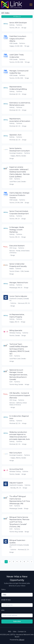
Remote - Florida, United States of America (19, 252)
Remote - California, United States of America (18, 404)
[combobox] (17, 595)
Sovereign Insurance (16, 153)
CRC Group (13, 248)
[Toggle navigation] (31, 5)
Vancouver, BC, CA (24, 303)
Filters (17, 17)
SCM (11, 179)
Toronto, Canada (15, 336)
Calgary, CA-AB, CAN (16, 46)
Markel (12, 269)
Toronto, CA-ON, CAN (16, 62)
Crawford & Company (16, 485)
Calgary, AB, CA (14, 322)
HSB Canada (13, 43)
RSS (10, 632)
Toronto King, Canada (16, 384)
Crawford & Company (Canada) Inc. (19, 300)
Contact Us (22, 632)
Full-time (19, 25)
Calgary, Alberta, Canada (18, 156)
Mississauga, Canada (16, 508)
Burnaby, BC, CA (16, 488)
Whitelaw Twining (15, 333)
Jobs (15, 632)
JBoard (22, 640)
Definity (12, 25)
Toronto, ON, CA (15, 28)
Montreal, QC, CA (15, 94)
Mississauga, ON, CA (16, 288)
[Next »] (32, 562)
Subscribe (17, 621)
